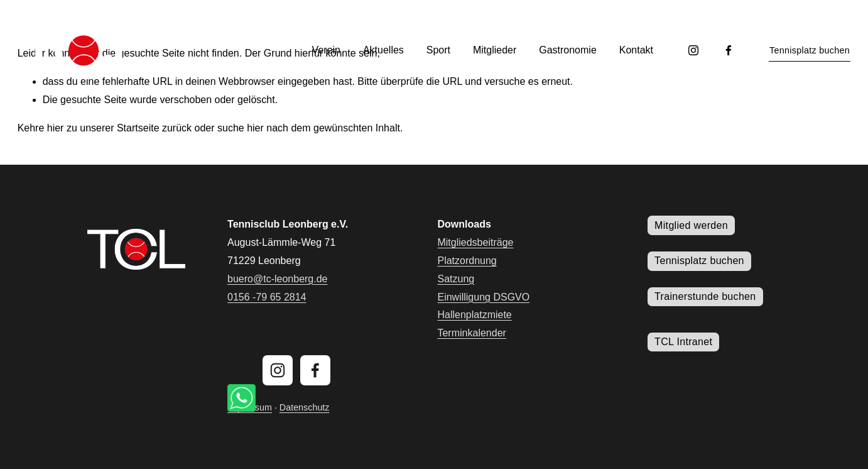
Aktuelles (383, 50)
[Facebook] (729, 50)
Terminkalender (471, 333)
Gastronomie (568, 50)
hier (56, 128)
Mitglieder (495, 50)
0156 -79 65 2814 (267, 297)
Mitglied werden (691, 225)
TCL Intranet (683, 342)
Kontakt (636, 50)
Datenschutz (305, 407)
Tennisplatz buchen (810, 50)
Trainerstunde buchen (705, 296)
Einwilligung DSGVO (483, 297)
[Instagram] (693, 50)
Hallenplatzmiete (474, 315)
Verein (326, 50)
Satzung (456, 279)
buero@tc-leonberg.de (277, 279)
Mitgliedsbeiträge (475, 242)
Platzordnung (467, 261)
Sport (438, 50)
